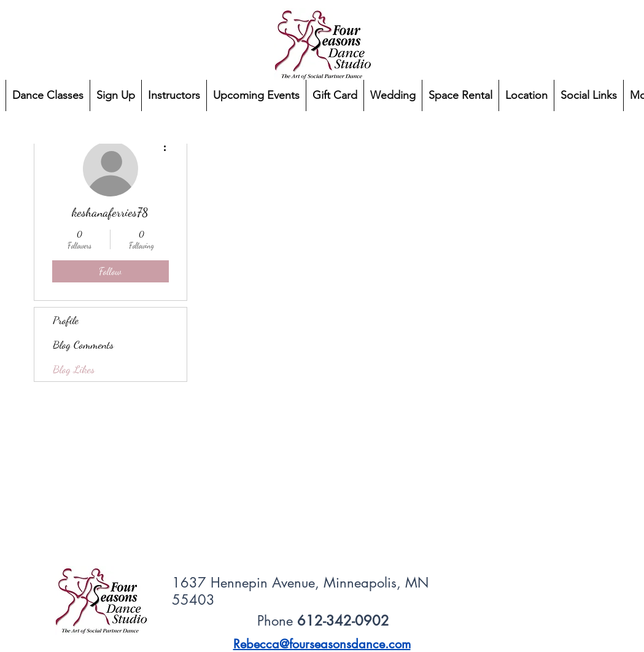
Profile (66, 320)
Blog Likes (74, 369)
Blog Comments (83, 344)
